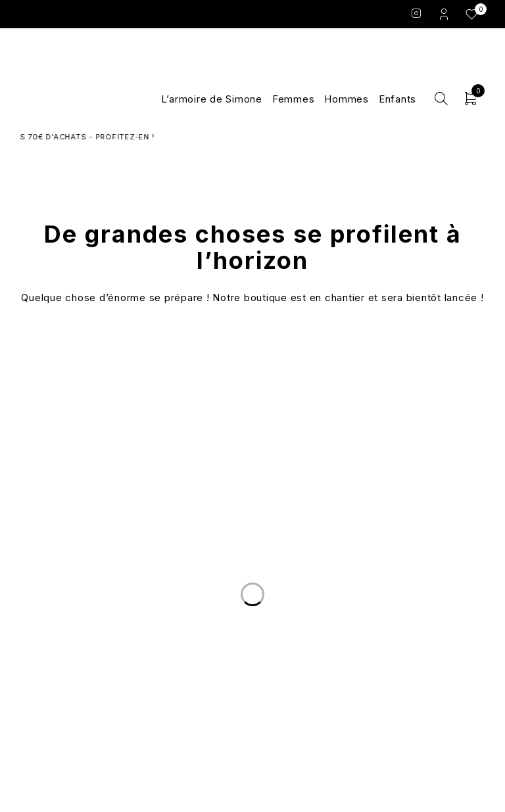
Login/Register (445, 14)
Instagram (417, 13)
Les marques (252, 677)
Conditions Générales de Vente (406, 645)
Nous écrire (99, 645)
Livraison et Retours (99, 629)
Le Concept (252, 629)
